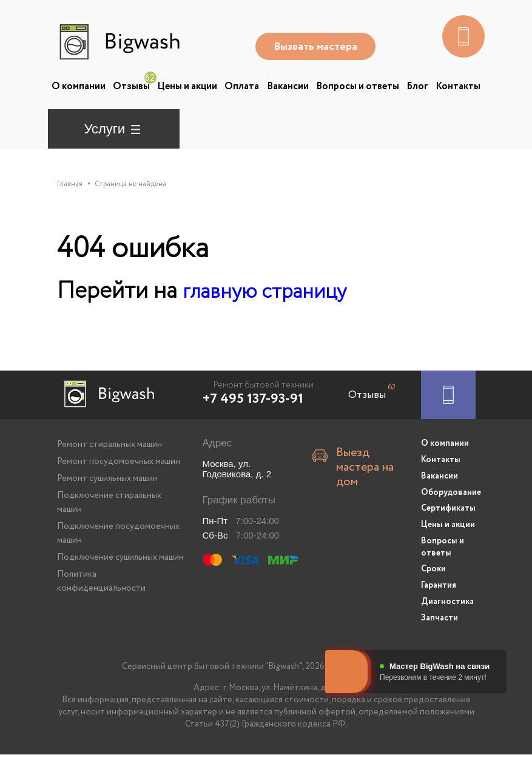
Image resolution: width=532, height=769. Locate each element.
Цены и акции (187, 86)
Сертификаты (448, 529)
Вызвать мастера (318, 47)
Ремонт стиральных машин (109, 470)
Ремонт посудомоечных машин (119, 487)
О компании (79, 86)
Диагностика (447, 617)
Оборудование (448, 514)
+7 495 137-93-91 (253, 425)
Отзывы (131, 86)
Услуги (105, 129)
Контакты (458, 86)
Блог (417, 86)
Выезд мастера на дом (365, 485)
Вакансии (288, 86)
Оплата (242, 86)
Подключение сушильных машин (120, 583)
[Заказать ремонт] (448, 420)
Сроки (433, 587)
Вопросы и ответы (358, 86)
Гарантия (439, 602)
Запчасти (439, 633)
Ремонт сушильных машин (107, 504)
